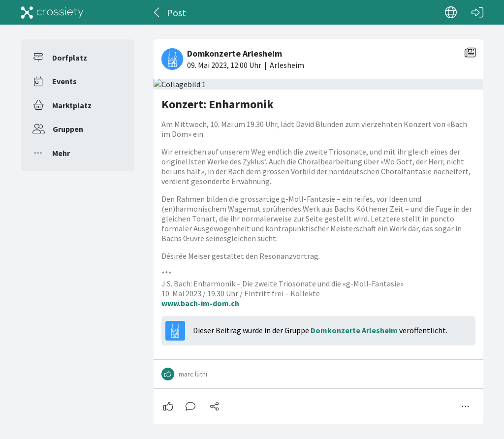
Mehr (61, 153)
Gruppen (68, 129)
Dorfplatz (70, 58)
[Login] (477, 12)
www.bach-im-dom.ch (200, 303)
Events (64, 81)
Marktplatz (72, 105)
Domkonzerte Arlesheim (354, 330)
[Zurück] (157, 12)
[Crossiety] (52, 12)
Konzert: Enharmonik (218, 104)
